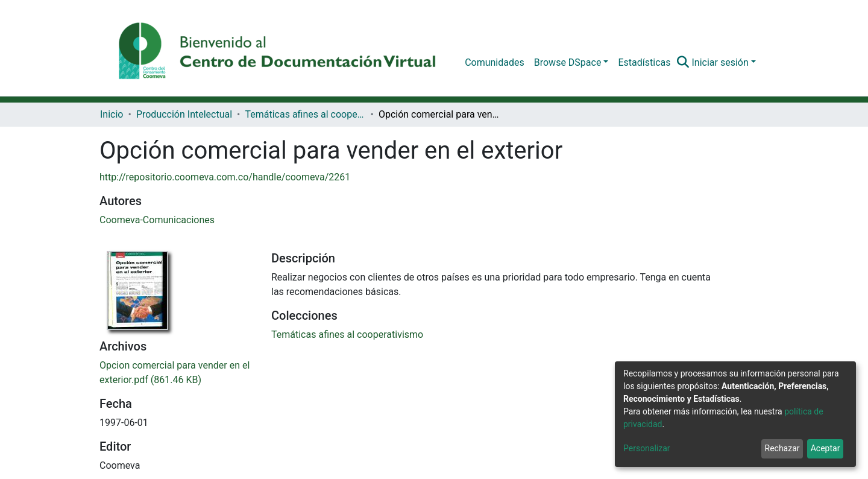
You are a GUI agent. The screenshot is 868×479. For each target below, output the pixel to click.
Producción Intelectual (184, 114)
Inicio (112, 114)
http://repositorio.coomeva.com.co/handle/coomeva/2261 (225, 177)
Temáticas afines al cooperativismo (305, 114)
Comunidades (495, 62)
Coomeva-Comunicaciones (157, 220)
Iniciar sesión (720, 62)
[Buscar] (683, 63)
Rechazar (782, 448)
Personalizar (647, 448)
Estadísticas (644, 62)
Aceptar (826, 448)
